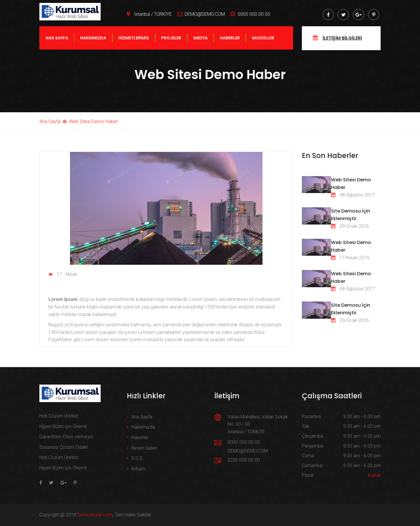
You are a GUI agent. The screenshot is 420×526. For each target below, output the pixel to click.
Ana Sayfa (142, 417)
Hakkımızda (143, 427)
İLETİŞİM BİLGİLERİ (342, 44)
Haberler (140, 438)
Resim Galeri (144, 448)
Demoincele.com (95, 515)
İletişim (138, 469)
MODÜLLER (263, 44)
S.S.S (137, 458)
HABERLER (230, 44)
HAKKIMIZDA (93, 44)
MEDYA (201, 44)
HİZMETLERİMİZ (134, 44)
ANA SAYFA (57, 44)
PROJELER (171, 44)
